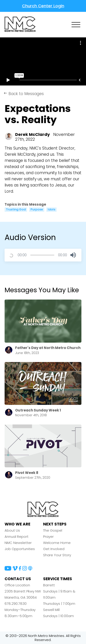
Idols (51, 209)
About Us (12, 530)
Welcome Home (57, 543)
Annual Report (17, 537)
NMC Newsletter (18, 543)
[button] (73, 255)
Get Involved (54, 549)
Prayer (48, 537)
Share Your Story (57, 555)
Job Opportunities (20, 549)
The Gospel (53, 530)
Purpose (37, 209)
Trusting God (16, 209)
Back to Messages (24, 94)
